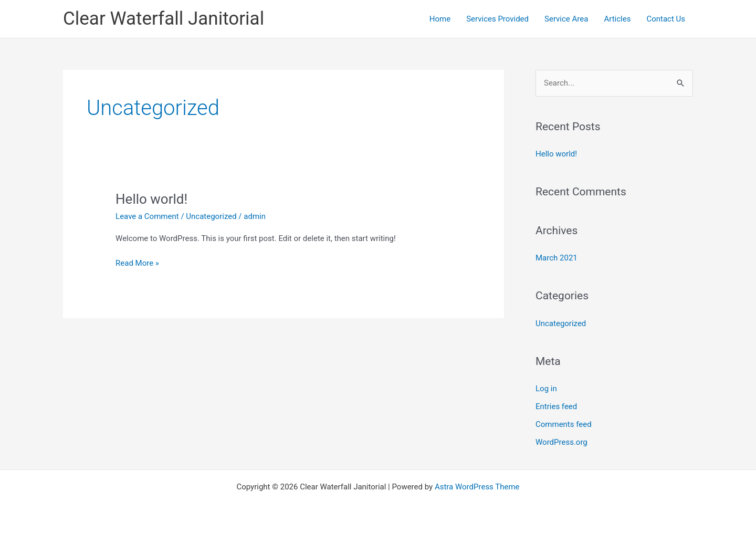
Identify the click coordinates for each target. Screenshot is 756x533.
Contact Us (666, 19)
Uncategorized (211, 216)
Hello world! (151, 199)
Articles (617, 19)
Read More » (137, 262)
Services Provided (497, 19)
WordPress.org (561, 442)
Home (440, 19)
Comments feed (564, 424)
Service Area (566, 19)
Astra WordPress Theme (477, 487)
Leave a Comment (147, 216)
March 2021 (556, 258)
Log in (546, 389)
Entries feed (556, 406)
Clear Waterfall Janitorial (164, 19)
